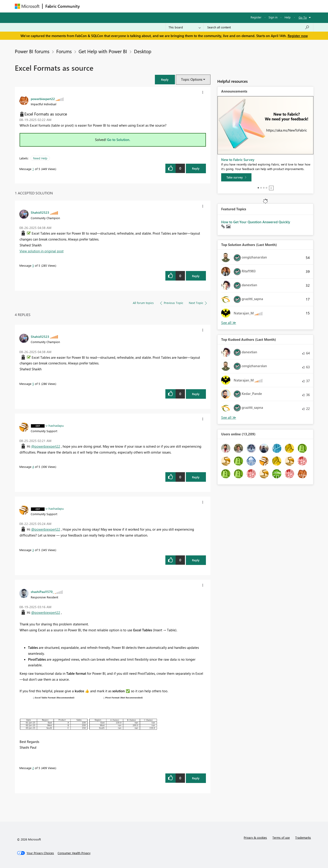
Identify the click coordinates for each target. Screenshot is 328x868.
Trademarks (303, 837)
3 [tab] (264, 188)
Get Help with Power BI (103, 51)
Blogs (169, 6)
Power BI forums (32, 51)
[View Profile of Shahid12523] (40, 212)
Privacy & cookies (255, 837)
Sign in (273, 17)
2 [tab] (261, 188)
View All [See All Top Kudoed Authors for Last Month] (229, 418)
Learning (187, 6)
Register (256, 17)
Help (288, 17)
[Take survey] (236, 177)
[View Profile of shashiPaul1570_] (42, 592)
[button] (165, 79)
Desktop (143, 51)
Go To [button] (303, 17)
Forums (90, 6)
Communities (149, 6)
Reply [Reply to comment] (196, 276)
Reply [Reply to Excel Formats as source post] (196, 168)
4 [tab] (266, 188)
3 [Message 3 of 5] (33, 550)
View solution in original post (42, 251)
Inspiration (110, 6)
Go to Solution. (119, 140)
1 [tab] (258, 188)
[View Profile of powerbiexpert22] (43, 99)
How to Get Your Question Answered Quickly (256, 222)
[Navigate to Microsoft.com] (27, 6)
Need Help (40, 158)
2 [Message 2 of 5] (33, 768)
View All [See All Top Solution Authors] (229, 323)
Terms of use (281, 837)
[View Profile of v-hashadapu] (55, 425)
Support (206, 6)
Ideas (129, 6)
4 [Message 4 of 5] (33, 467)
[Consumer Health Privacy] (74, 853)
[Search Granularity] (185, 27)
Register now (298, 36)
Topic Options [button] (192, 79)
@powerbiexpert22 (46, 446)
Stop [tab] (271, 188)
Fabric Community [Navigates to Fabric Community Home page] (63, 6)
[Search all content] (258, 27)
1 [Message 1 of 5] (33, 169)
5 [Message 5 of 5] (33, 265)
